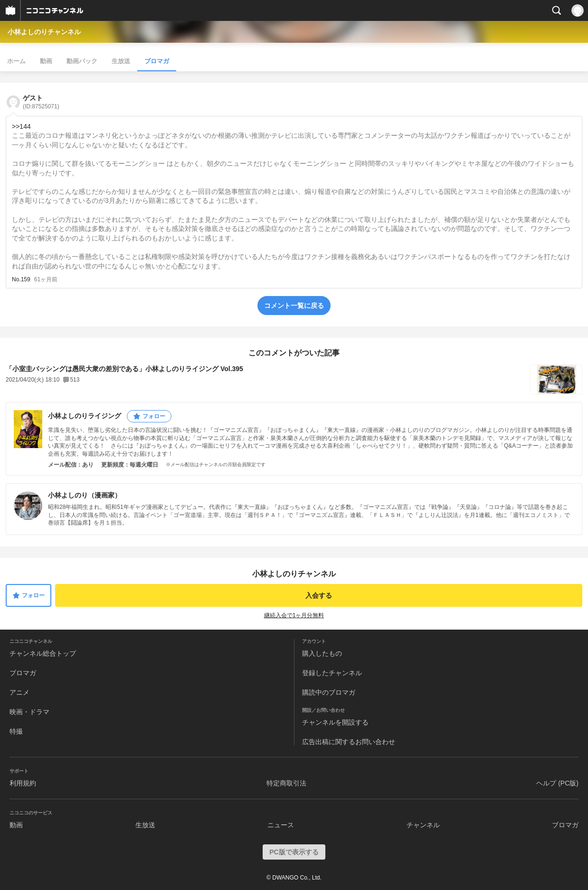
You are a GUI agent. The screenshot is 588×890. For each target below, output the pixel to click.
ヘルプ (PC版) (557, 783)
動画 (46, 61)
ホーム (16, 61)
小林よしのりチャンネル (44, 32)
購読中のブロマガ (329, 692)
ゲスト (41, 102)
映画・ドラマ (29, 712)
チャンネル (423, 825)
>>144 (21, 126)
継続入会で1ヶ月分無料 (294, 615)
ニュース (281, 825)
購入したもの (322, 653)
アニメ (19, 692)
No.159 (21, 279)
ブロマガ (157, 61)
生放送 (121, 61)
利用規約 (23, 783)
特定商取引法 (286, 783)
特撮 (16, 731)
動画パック (82, 61)
